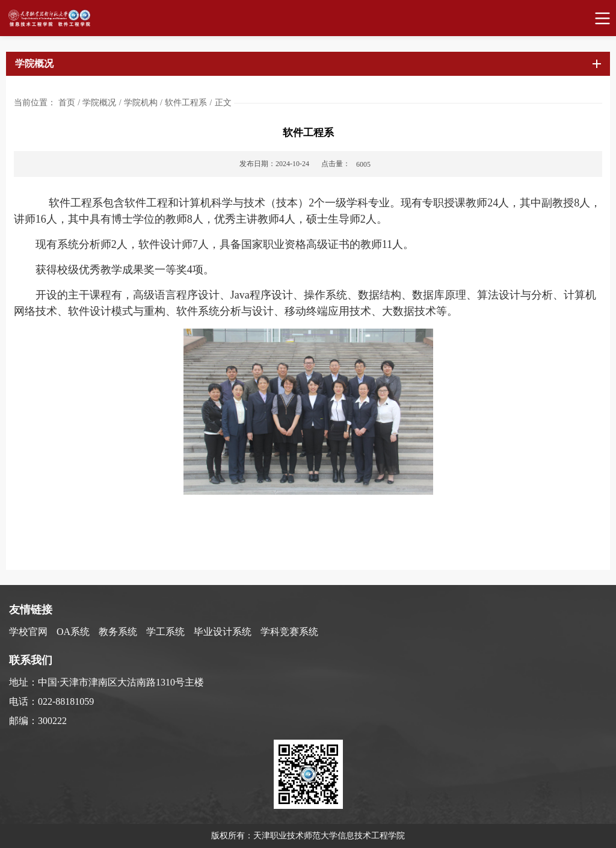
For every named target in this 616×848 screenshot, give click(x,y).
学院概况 (99, 103)
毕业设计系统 (223, 632)
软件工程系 (186, 103)
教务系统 (118, 632)
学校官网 (28, 632)
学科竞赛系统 (289, 632)
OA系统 (73, 632)
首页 (67, 103)
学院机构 (141, 103)
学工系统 (165, 632)
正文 (223, 103)
